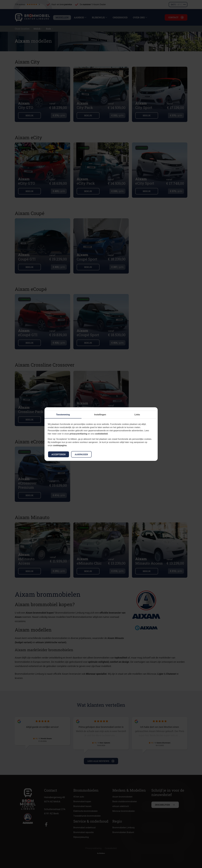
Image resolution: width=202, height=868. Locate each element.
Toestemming (63, 414)
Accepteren (59, 454)
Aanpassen (81, 454)
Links (137, 414)
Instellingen (100, 414)
